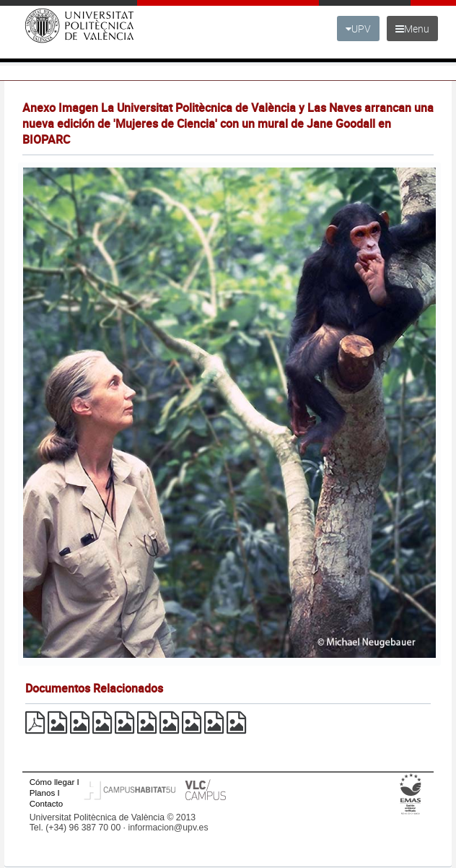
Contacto (46, 803)
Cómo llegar (52, 782)
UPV (358, 29)
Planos (43, 793)
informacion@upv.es (168, 828)
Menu (412, 29)
